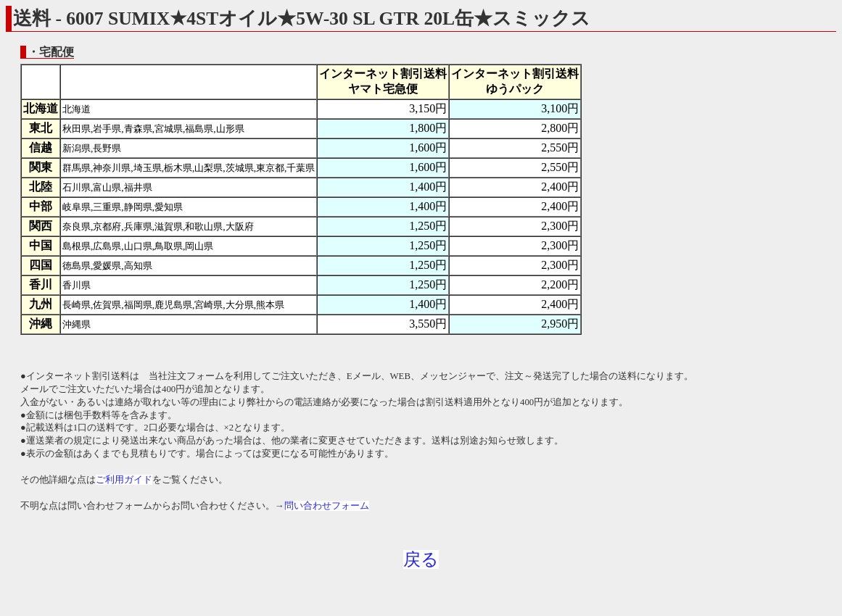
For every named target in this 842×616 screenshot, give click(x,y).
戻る (421, 559)
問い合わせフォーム (327, 506)
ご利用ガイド (124, 480)
